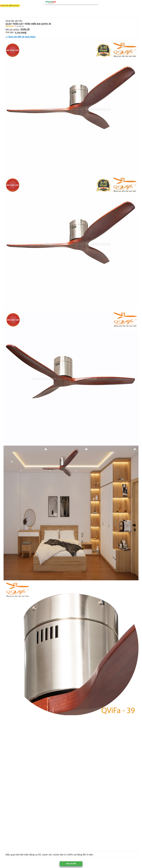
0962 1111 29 (14, 6)
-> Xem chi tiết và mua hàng (20, 37)
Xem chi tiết (71, 863)
